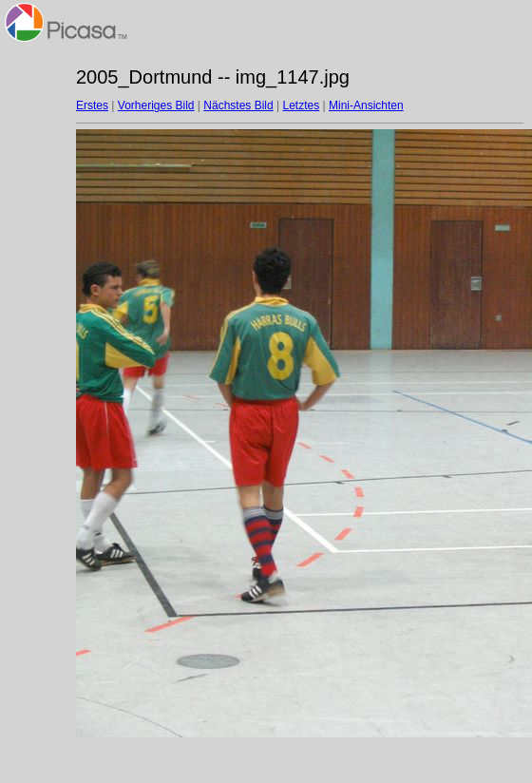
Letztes (302, 105)
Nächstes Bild (238, 105)
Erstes (92, 105)
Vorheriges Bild (156, 105)
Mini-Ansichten (366, 105)
